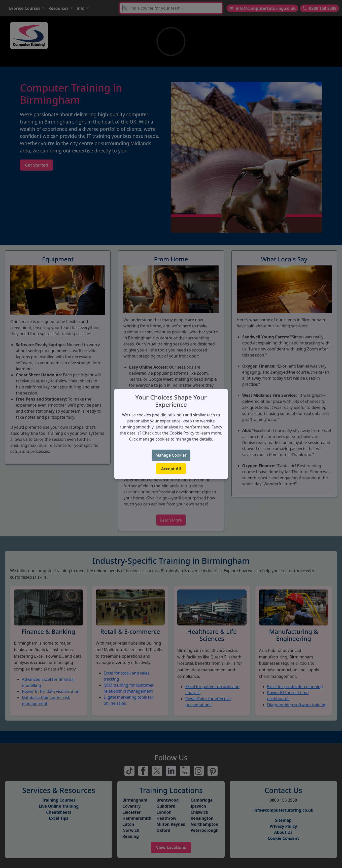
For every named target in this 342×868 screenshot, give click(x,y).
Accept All (171, 469)
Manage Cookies (171, 455)
